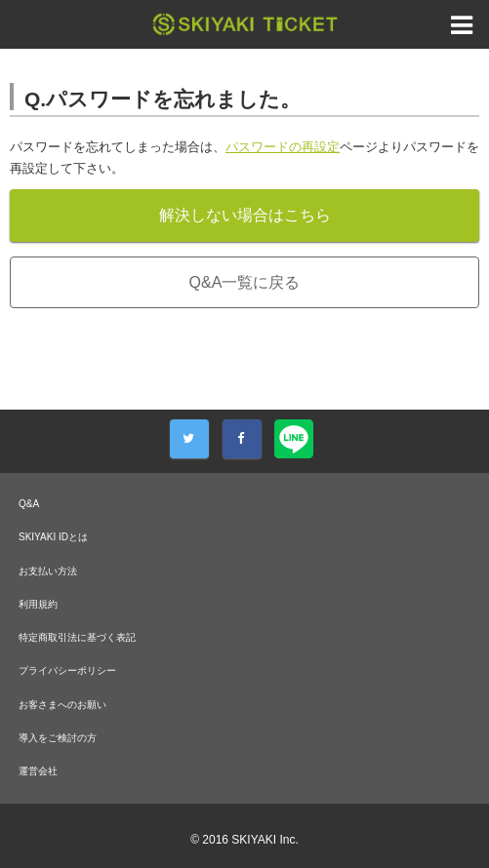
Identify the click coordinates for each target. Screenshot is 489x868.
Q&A (29, 504)
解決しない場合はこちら (245, 215)
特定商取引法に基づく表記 (77, 637)
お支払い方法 (48, 571)
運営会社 (38, 771)
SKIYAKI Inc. (265, 840)
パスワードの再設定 (283, 147)
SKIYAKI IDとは (53, 537)
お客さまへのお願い (62, 705)
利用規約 (38, 604)
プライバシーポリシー (67, 671)
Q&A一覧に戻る (245, 282)
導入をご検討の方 (58, 738)
